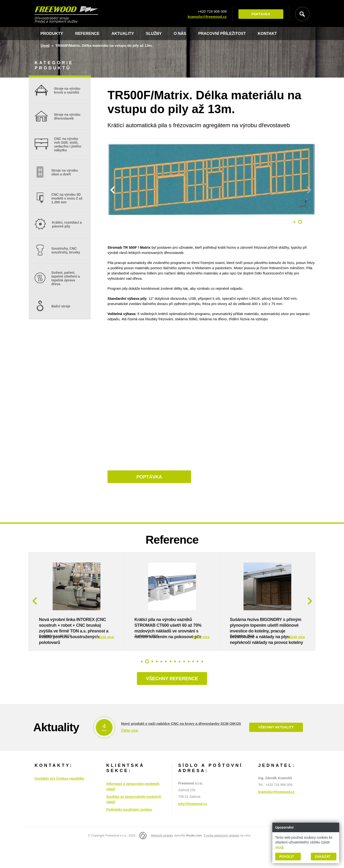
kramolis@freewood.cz (207, 17)
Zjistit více (105, 660)
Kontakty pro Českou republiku (59, 802)
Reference (88, 34)
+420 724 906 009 (212, 11)
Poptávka (260, 14)
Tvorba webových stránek (221, 859)
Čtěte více (130, 754)
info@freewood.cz (193, 827)
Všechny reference (172, 702)
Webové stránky (162, 859)
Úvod (45, 45)
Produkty (52, 34)
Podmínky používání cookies (129, 833)
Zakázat (323, 857)
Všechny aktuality (276, 751)
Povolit (287, 857)
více (279, 847)
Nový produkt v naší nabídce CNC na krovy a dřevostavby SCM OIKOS (181, 747)
